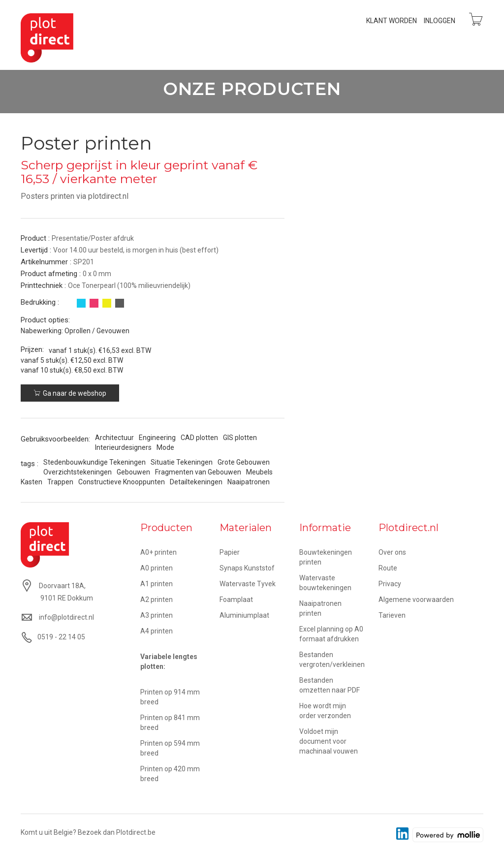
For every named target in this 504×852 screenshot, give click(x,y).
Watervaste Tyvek (248, 584)
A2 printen (157, 600)
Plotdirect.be (136, 832)
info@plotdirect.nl (66, 617)
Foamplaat (236, 600)
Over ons (392, 552)
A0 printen (157, 568)
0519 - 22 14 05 (61, 637)
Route (388, 568)
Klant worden (392, 21)
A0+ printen (158, 552)
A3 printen (157, 615)
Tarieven (392, 615)
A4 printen (157, 631)
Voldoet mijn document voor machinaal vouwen (329, 741)
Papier (230, 552)
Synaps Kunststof (247, 568)
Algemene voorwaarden (416, 600)
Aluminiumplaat (244, 615)
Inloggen (440, 21)
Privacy (390, 584)
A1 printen (157, 584)
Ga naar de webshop (70, 393)
